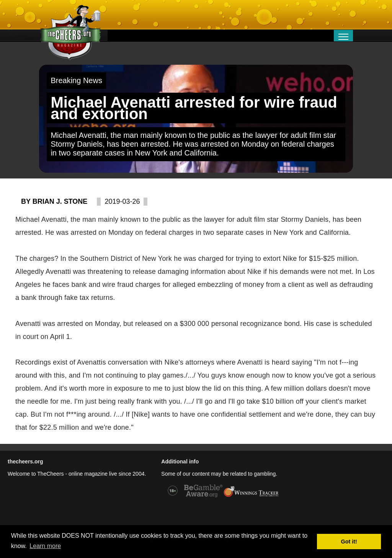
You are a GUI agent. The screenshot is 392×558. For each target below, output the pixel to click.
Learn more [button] (45, 546)
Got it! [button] (349, 542)
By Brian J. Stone (54, 201)
